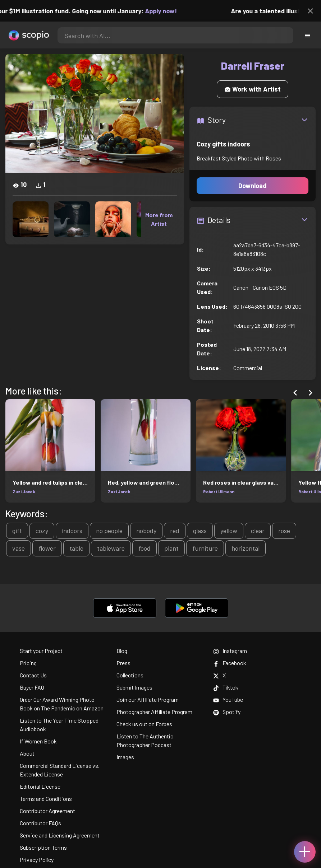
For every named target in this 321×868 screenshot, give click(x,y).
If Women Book (38, 741)
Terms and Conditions (46, 799)
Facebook (230, 663)
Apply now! (166, 11)
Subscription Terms (43, 847)
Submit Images (134, 687)
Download (253, 186)
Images (125, 757)
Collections (130, 675)
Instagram (230, 651)
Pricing (28, 663)
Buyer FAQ (32, 687)
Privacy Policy (37, 860)
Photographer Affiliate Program (154, 712)
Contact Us (33, 675)
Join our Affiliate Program (148, 699)
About (27, 753)
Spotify (227, 712)
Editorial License (40, 786)
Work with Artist (253, 89)
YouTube (228, 699)
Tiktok (226, 687)
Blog (122, 651)
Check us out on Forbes (144, 724)
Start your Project (41, 651)
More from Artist (159, 219)
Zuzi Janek (24, 491)
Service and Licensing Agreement (60, 835)
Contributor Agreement (47, 811)
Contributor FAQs (40, 823)
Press (123, 663)
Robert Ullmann (219, 491)
